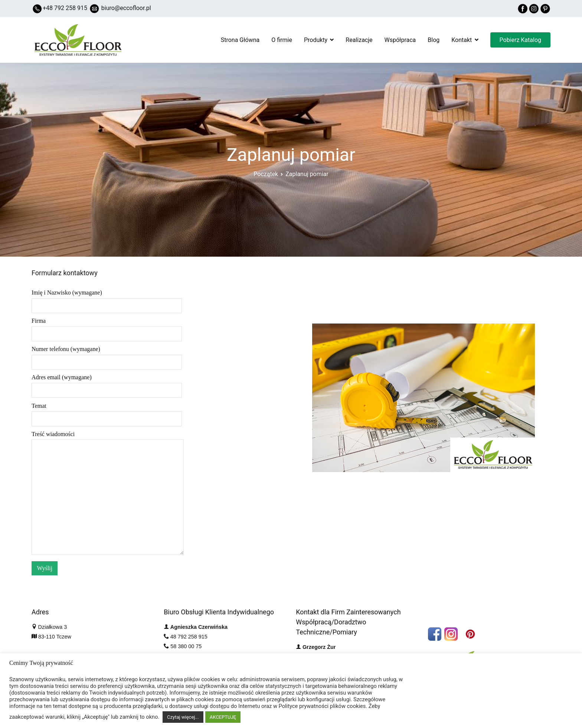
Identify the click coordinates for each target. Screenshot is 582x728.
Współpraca (400, 40)
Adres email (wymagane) (107, 384)
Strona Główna (240, 40)
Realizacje (359, 40)
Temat (107, 412)
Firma (107, 327)
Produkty (316, 40)
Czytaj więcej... (183, 717)
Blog (434, 40)
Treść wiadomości (108, 493)
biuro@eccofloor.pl (126, 8)
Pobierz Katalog (520, 40)
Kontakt (462, 40)
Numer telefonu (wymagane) (107, 355)
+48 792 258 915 (65, 8)
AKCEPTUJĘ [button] (223, 717)
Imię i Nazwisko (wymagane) (107, 299)
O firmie (282, 40)
